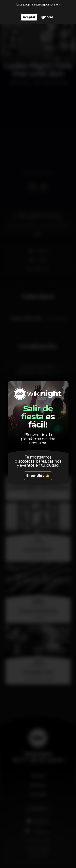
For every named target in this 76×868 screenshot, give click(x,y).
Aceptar (29, 17)
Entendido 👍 (38, 473)
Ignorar (47, 17)
